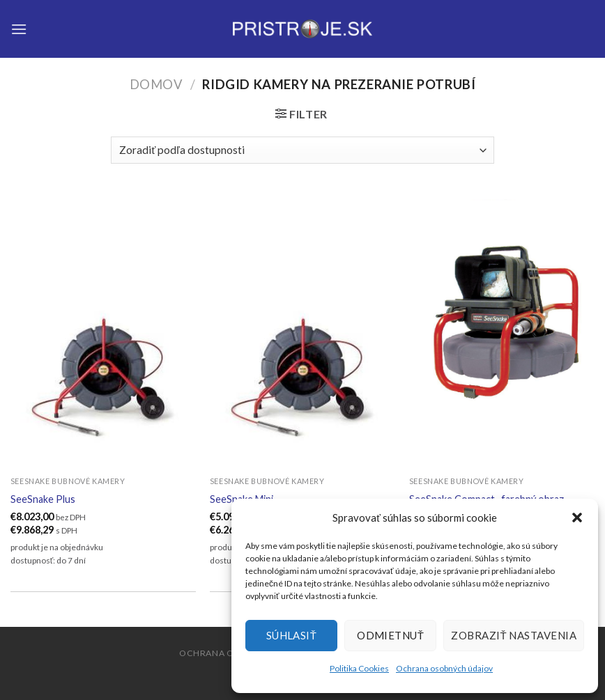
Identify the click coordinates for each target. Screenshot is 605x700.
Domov (156, 84)
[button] (577, 518)
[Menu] (19, 29)
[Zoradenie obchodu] (302, 150)
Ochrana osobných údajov (444, 668)
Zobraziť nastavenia (514, 635)
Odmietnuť (390, 635)
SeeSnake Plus (43, 499)
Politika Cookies (359, 668)
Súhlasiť (292, 635)
